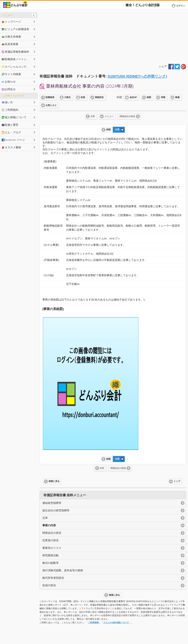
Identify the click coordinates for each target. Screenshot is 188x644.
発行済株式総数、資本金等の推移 (63, 570)
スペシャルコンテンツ (17, 67)
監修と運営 (10, 125)
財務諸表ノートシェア (17, 59)
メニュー (109, 116)
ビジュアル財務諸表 (15, 29)
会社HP (133, 97)
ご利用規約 (93, 623)
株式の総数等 (50, 563)
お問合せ (9, 89)
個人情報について (14, 117)
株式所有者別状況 (53, 578)
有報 (163, 97)
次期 (117, 130)
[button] (179, 6)
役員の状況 (49, 585)
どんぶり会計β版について (116, 623)
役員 (83, 97)
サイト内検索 (11, 74)
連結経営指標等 (52, 503)
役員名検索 (10, 44)
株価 (177, 97)
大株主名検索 (11, 37)
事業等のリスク (52, 548)
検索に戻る (54, 481)
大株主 (67, 97)
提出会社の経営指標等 (56, 510)
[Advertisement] (113, 36)
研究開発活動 (50, 555)
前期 (108, 130)
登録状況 (99, 97)
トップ (177, 481)
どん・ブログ (11, 132)
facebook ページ (13, 140)
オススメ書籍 (11, 147)
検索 (149, 97)
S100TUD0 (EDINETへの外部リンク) (137, 76)
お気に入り (51, 105)
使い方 (7, 102)
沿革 (93, 116)
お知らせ (9, 82)
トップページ (11, 22)
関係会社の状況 (127, 116)
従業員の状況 (50, 540)
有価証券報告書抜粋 (15, 52)
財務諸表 (50, 97)
